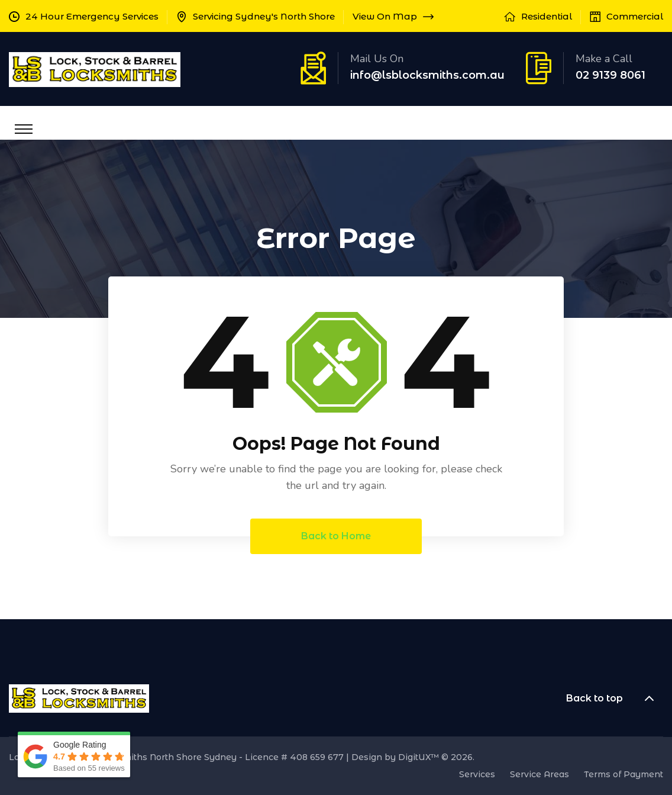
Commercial (635, 16)
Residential (547, 16)
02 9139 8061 (610, 75)
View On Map (393, 16)
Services (477, 774)
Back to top (615, 699)
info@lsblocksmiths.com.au (427, 75)
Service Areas (539, 774)
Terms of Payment (623, 774)
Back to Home (336, 536)
